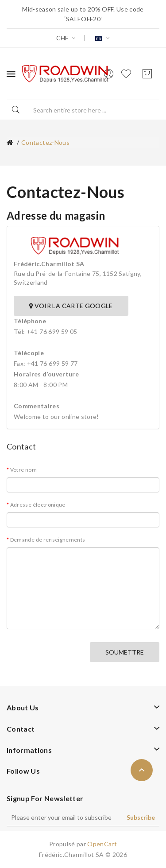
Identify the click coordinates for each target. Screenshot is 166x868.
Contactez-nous (45, 142)
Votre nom (23, 470)
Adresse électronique (38, 505)
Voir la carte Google (71, 306)
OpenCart (102, 844)
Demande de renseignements (48, 540)
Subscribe (141, 817)
